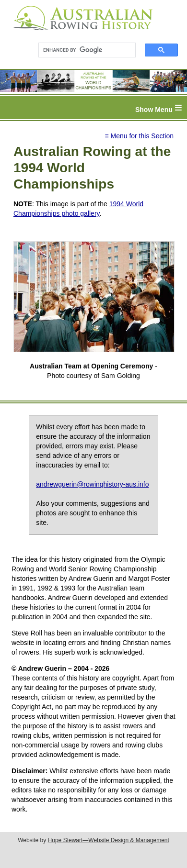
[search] (83, 50)
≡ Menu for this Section (139, 136)
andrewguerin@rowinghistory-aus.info (92, 484)
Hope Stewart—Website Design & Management (109, 840)
